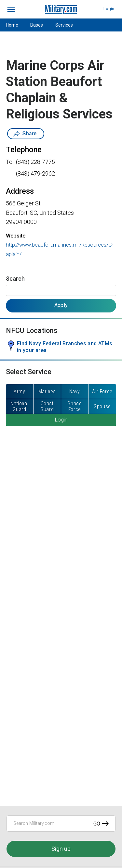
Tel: (10, 162)
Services (64, 25)
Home (12, 25)
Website (16, 236)
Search (15, 279)
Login (109, 9)
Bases (37, 25)
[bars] (11, 9)
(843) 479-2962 (35, 173)
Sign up (61, 849)
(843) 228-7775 (35, 162)
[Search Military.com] (61, 824)
